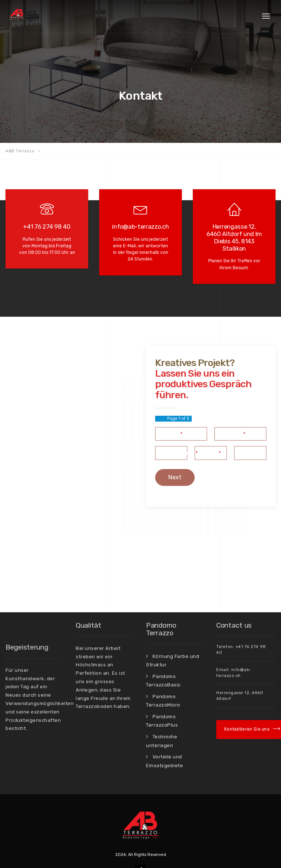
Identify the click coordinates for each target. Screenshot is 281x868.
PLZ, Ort (246, 430)
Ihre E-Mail (231, 411)
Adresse (209, 430)
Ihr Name (170, 411)
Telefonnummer (178, 430)
